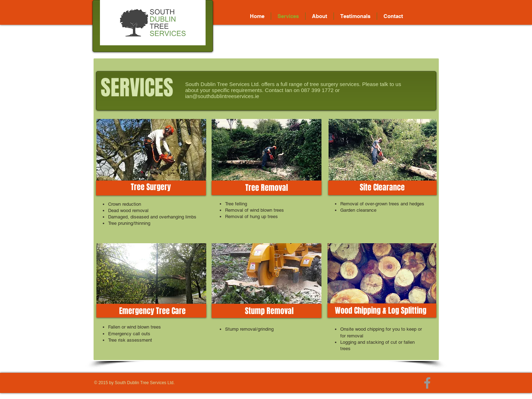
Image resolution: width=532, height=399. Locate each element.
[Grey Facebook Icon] (427, 383)
